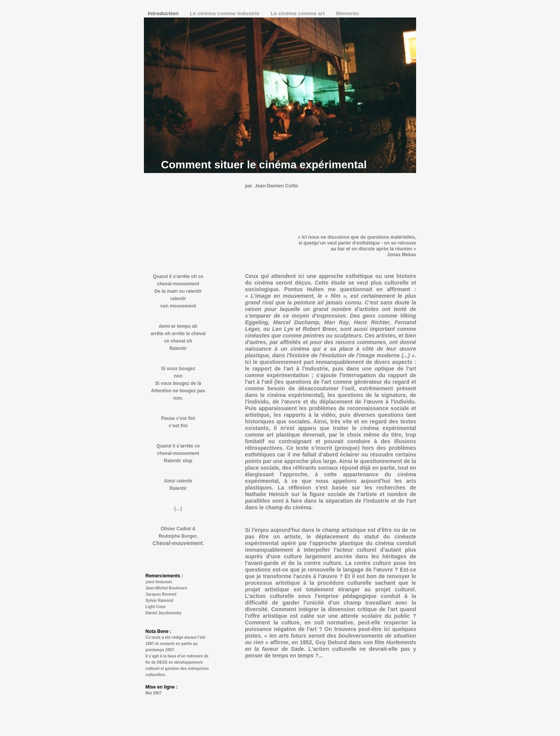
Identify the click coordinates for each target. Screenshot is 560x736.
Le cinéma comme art (298, 13)
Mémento (348, 13)
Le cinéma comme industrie (225, 13)
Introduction (164, 13)
